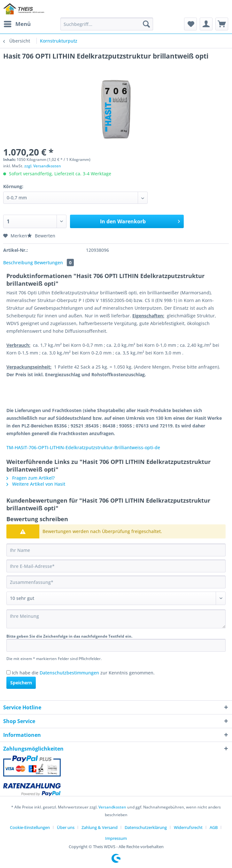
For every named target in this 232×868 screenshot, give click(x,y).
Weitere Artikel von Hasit (36, 484)
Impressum (116, 838)
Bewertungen (54, 263)
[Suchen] (146, 24)
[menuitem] (17, 24)
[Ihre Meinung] (116, 619)
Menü (17, 23)
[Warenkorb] (222, 24)
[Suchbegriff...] (107, 24)
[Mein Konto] (206, 24)
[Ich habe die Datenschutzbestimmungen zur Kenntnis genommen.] (8, 672)
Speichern (21, 683)
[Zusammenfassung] (116, 582)
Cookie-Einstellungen (30, 827)
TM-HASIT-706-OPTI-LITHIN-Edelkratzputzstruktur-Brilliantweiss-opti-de (83, 447)
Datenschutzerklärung (146, 827)
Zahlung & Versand (100, 827)
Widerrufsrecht (188, 827)
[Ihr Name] (116, 550)
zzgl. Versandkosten (43, 166)
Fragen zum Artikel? (31, 478)
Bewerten (41, 236)
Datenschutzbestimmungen (69, 673)
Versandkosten (112, 807)
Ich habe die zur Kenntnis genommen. (83, 673)
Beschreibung (18, 263)
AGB (214, 827)
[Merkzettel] (190, 24)
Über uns (66, 827)
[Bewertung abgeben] (116, 598)
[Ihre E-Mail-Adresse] (116, 566)
